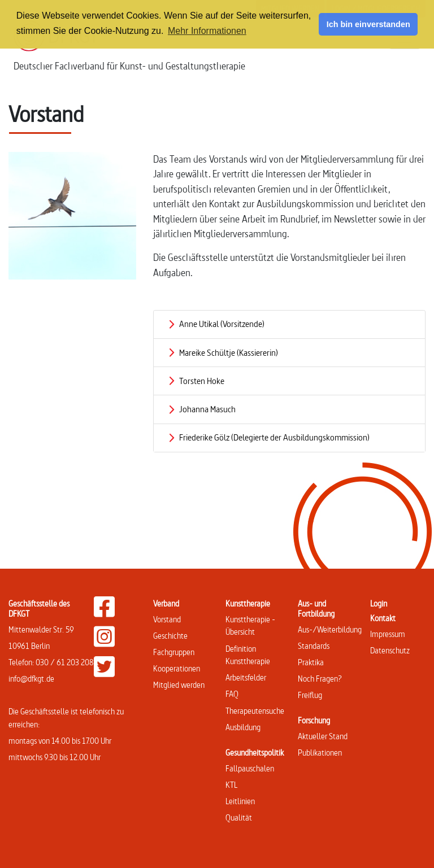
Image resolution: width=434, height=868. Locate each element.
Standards (314, 646)
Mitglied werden (179, 685)
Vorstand (167, 619)
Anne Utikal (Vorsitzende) (222, 324)
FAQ (232, 694)
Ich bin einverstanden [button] (368, 24)
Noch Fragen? (320, 679)
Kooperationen (177, 668)
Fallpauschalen (250, 768)
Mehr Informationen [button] (207, 31)
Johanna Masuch (207, 409)
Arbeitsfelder (246, 677)
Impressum (388, 634)
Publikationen (320, 753)
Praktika (311, 662)
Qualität (239, 817)
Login (379, 603)
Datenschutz (390, 650)
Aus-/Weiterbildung (330, 629)
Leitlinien (240, 801)
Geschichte (170, 636)
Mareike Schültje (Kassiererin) (229, 353)
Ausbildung (243, 727)
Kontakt (383, 618)
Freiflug (310, 695)
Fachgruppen (174, 652)
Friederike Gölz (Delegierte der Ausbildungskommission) (274, 437)
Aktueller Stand (323, 736)
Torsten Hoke (202, 381)
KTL (231, 785)
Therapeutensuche (255, 711)
